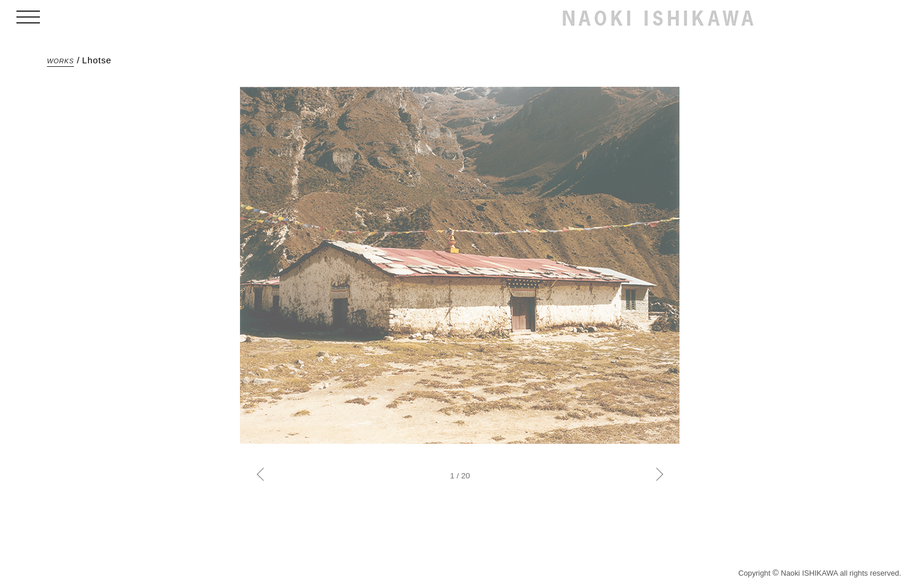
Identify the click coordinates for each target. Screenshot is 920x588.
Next (657, 475)
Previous (264, 475)
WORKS (60, 61)
